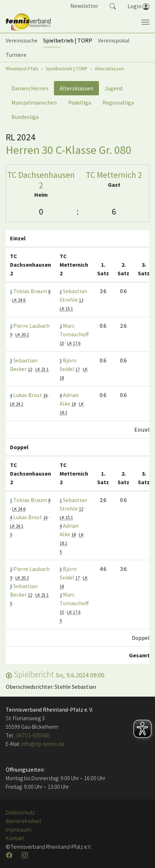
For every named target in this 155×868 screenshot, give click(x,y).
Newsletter (84, 6)
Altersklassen (76, 88)
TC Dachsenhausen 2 (41, 180)
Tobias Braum (30, 291)
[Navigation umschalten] (145, 22)
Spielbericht (55, 674)
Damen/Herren (30, 88)
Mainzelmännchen (34, 102)
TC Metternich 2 (114, 175)
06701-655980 (33, 735)
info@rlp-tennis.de (42, 744)
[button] (113, 6)
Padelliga (80, 102)
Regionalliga (118, 102)
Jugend (114, 88)
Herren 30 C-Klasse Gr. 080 (69, 150)
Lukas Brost (28, 395)
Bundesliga (25, 117)
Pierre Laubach (31, 326)
